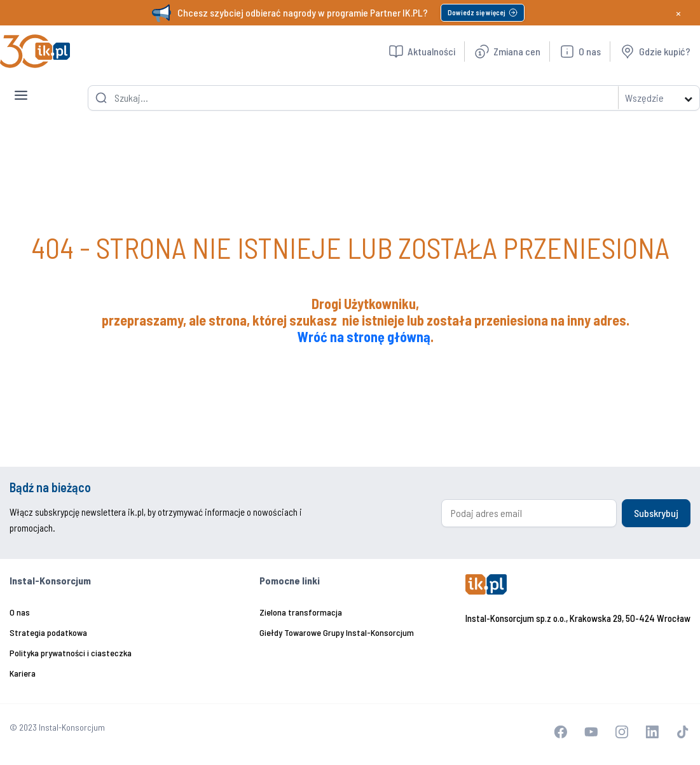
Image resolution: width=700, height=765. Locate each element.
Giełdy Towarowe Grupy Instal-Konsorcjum (337, 632)
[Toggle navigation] (21, 85)
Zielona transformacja (301, 612)
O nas (20, 612)
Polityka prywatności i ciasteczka (71, 653)
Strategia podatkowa (48, 632)
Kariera (23, 673)
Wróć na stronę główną (364, 336)
